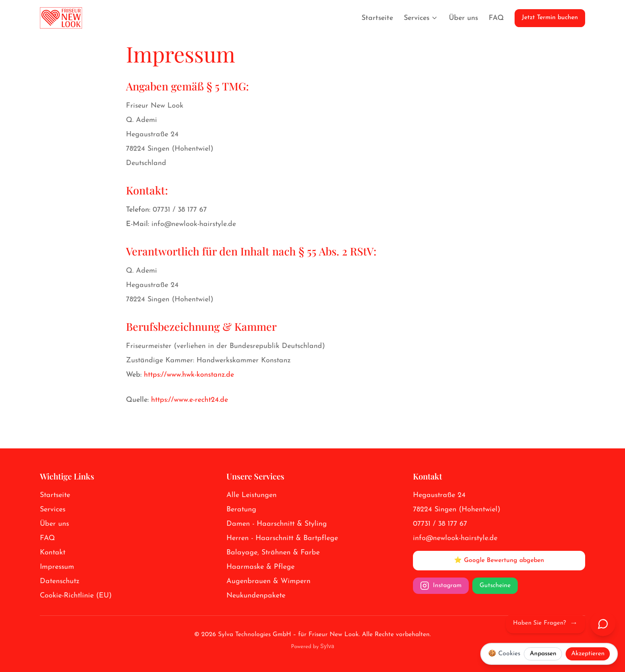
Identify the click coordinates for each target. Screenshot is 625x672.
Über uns (463, 18)
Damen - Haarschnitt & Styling (277, 524)
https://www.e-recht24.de (190, 400)
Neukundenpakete (256, 596)
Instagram (441, 586)
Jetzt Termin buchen (550, 18)
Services (421, 18)
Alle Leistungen (252, 495)
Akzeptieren (588, 654)
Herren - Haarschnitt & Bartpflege (282, 538)
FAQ (496, 18)
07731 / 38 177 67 (180, 210)
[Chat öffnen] (603, 624)
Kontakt (53, 553)
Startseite (377, 18)
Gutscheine (495, 586)
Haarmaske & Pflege (260, 567)
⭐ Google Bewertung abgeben (499, 560)
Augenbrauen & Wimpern (268, 581)
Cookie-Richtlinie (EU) (76, 596)
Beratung (241, 510)
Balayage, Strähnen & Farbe (273, 553)
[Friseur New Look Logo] (61, 18)
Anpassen (543, 654)
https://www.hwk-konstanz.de (189, 375)
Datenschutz (60, 581)
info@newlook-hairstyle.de (194, 224)
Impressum (57, 567)
